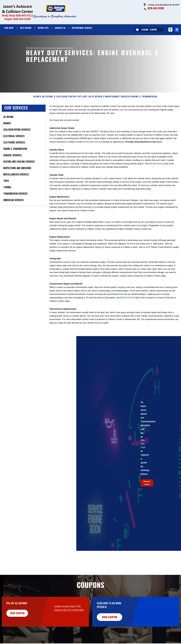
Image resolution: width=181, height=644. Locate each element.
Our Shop (9, 28)
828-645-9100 (156, 8)
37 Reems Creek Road (47, 48)
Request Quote (147, 491)
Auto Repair (26, 28)
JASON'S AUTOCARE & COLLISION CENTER (54, 104)
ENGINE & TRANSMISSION (144, 104)
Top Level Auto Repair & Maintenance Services (104, 104)
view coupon (19, 621)
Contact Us (60, 28)
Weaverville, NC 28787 (65, 48)
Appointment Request (82, 28)
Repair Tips (43, 28)
